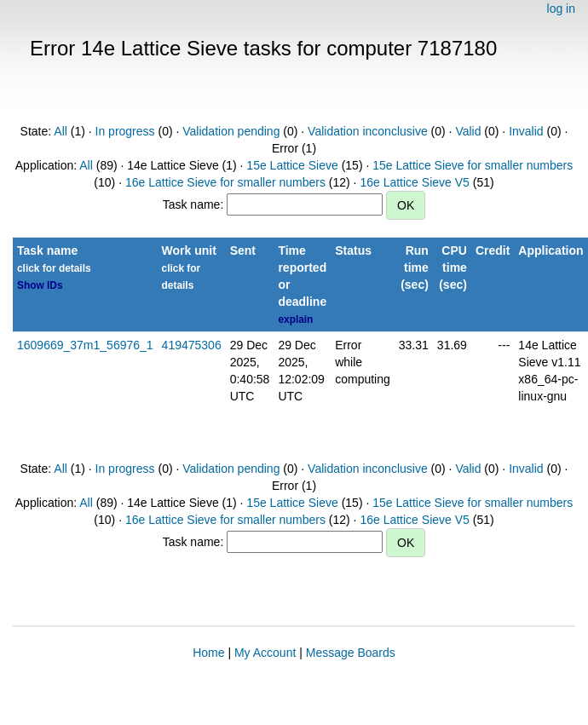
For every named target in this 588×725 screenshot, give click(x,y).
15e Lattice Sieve (292, 165)
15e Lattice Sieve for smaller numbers (473, 165)
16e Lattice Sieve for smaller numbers (225, 182)
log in (561, 9)
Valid (468, 131)
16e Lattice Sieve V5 (414, 182)
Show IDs (40, 285)
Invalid (526, 131)
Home (208, 653)
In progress (125, 131)
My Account (265, 653)
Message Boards (351, 653)
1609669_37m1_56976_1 (85, 345)
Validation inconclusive (368, 131)
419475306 (192, 345)
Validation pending (231, 131)
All (61, 131)
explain (295, 319)
